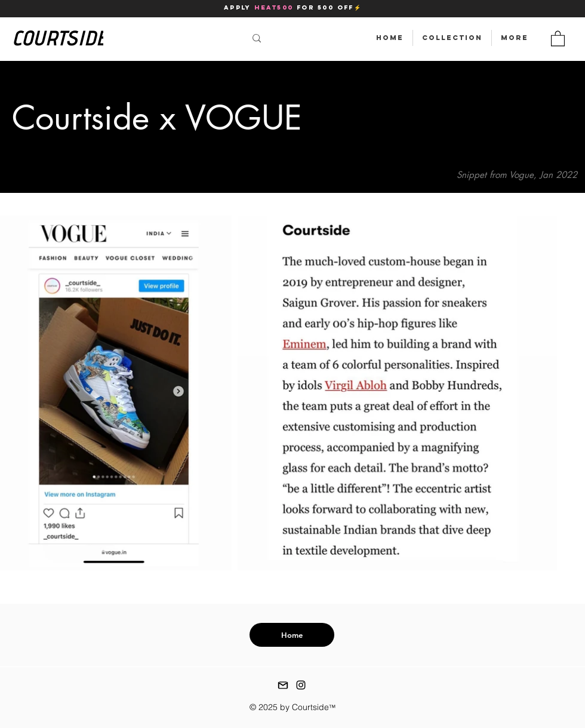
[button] (558, 38)
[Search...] (168, 39)
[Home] (292, 635)
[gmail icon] (283, 685)
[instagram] (301, 685)
